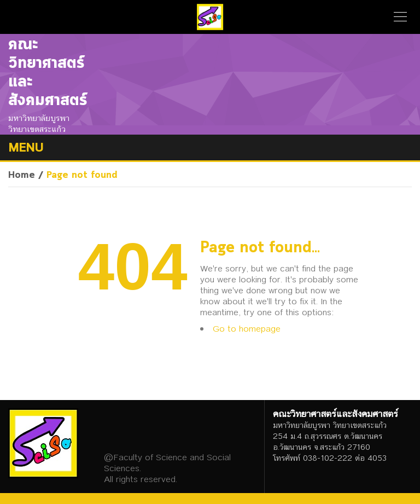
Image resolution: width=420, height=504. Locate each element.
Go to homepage (247, 329)
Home (22, 175)
